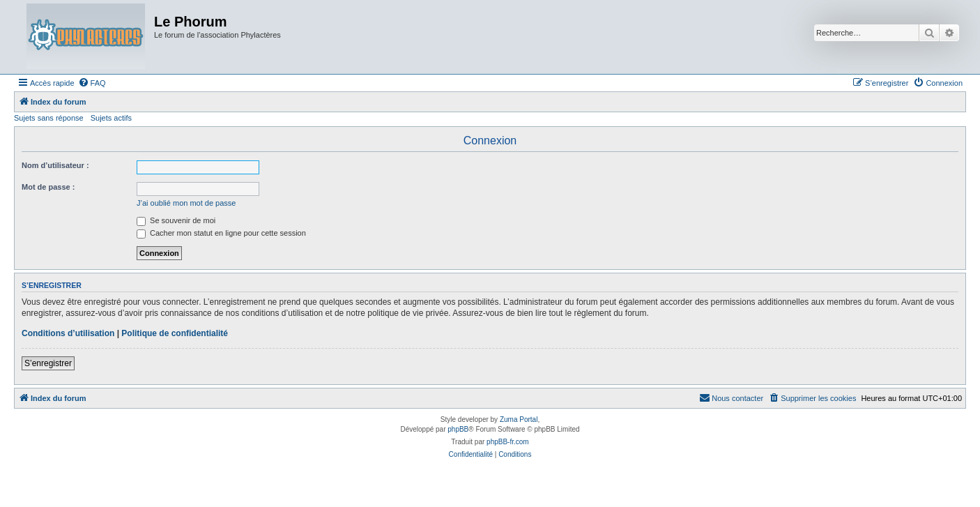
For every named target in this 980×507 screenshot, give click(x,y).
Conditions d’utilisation (68, 333)
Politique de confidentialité (175, 333)
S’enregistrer (48, 363)
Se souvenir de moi (176, 220)
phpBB (458, 429)
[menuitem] (92, 83)
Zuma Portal (519, 419)
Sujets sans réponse (49, 118)
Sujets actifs (111, 118)
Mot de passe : (48, 187)
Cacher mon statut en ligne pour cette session (221, 233)
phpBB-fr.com (508, 442)
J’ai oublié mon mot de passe (186, 203)
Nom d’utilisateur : (55, 165)
